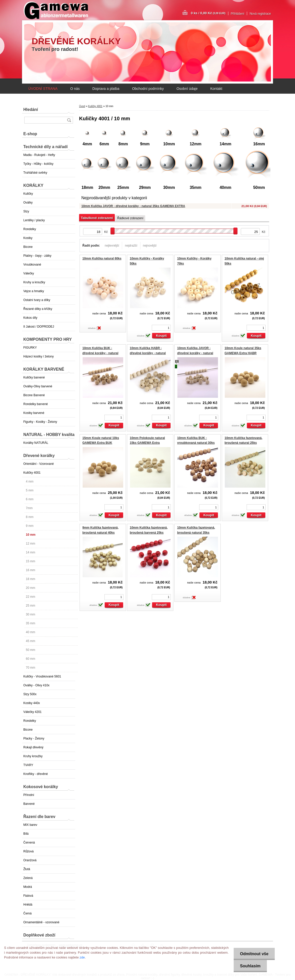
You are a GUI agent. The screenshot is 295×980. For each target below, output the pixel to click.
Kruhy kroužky (33, 756)
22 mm (31, 597)
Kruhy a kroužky (34, 282)
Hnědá (28, 905)
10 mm (31, 535)
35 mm (31, 623)
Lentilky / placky (34, 220)
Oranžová (30, 860)
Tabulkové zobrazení (97, 218)
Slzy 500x (30, 694)
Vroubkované (32, 265)
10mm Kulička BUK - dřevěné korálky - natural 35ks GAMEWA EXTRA (100, 353)
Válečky (29, 273)
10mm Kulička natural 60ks (102, 258)
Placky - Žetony (34, 738)
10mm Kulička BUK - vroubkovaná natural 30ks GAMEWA (196, 443)
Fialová (28, 896)
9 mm (30, 526)
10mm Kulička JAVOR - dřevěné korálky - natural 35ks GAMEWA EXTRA (133, 206)
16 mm (31, 570)
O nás (75, 89)
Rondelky (30, 229)
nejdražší (131, 246)
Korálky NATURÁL (36, 443)
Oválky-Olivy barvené (38, 386)
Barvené (29, 804)
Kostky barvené (34, 413)
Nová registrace (260, 14)
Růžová (29, 851)
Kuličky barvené (34, 377)
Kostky (28, 238)
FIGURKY (30, 348)
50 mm (31, 650)
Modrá (28, 887)
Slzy (26, 211)
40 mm (31, 632)
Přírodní (29, 795)
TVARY (28, 765)
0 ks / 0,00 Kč (208, 13)
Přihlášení (238, 14)
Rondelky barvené (36, 404)
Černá (27, 913)
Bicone (28, 247)
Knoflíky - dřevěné (36, 774)
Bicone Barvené (34, 395)
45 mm (31, 641)
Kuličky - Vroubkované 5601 (42, 676)
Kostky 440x (32, 703)
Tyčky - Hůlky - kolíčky (38, 164)
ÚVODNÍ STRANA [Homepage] (43, 89)
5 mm (30, 490)
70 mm (31, 668)
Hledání (31, 109)
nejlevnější (112, 246)
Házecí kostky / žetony (39, 356)
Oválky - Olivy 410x (36, 685)
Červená (29, 843)
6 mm (30, 499)
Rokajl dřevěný (33, 747)
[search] (69, 120)
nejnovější (150, 246)
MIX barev (30, 825)
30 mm (31, 614)
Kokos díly (30, 318)
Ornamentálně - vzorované (41, 922)
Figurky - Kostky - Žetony (40, 422)
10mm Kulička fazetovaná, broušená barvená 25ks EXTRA (149, 533)
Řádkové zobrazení (130, 218)
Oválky (28, 203)
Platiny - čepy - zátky (37, 256)
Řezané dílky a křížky (38, 309)
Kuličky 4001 (32, 473)
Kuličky (28, 194)
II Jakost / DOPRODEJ (39, 327)
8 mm (30, 517)
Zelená (28, 878)
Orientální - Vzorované (39, 464)
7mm (29, 508)
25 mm (31, 606)
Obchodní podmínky (148, 89)
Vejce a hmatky (34, 291)
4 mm (30, 482)
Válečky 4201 (32, 712)
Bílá (26, 834)
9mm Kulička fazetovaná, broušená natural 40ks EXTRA (100, 533)
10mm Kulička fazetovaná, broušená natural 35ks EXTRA (196, 533)
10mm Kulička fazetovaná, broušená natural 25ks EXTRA (243, 443)
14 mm (31, 552)
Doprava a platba (106, 89)
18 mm (31, 579)
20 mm (31, 588)
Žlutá (27, 869)
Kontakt (216, 89)
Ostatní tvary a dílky (37, 300)
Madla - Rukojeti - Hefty (39, 155)
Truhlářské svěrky (35, 173)
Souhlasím (250, 966)
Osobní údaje (187, 89)
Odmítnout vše (254, 954)
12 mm (31, 544)
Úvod (82, 106)
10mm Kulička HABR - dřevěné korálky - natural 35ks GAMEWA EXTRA (148, 353)
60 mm (31, 659)
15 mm (31, 561)
